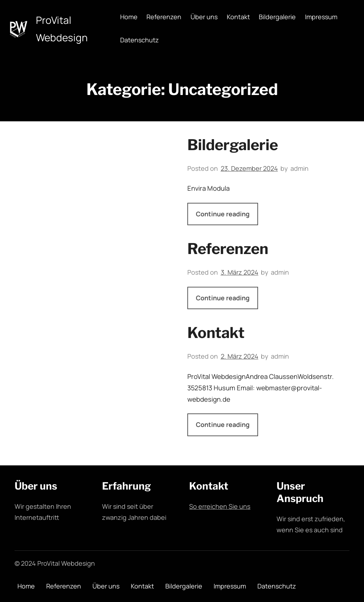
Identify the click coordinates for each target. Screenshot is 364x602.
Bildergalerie (233, 145)
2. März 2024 (240, 356)
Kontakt (216, 333)
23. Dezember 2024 (249, 168)
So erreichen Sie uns (220, 506)
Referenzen (228, 249)
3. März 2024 (240, 272)
